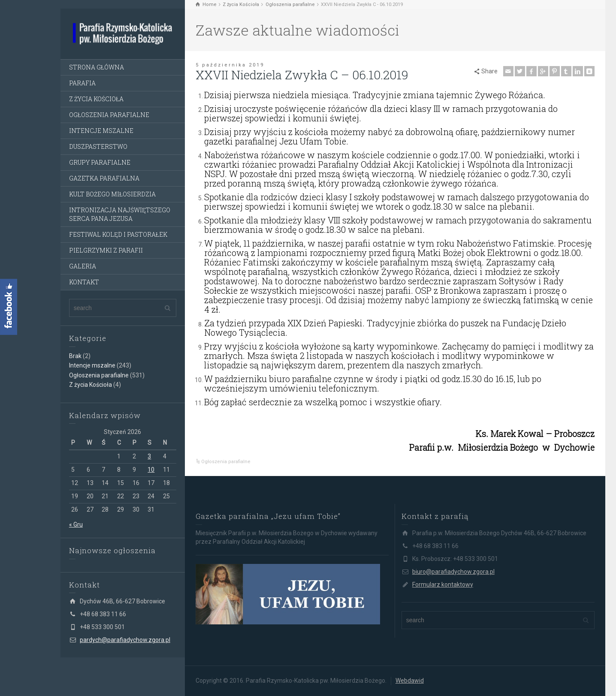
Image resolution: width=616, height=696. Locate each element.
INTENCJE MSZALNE (101, 131)
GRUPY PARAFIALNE (100, 162)
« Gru (76, 524)
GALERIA (83, 266)
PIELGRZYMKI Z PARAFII (106, 250)
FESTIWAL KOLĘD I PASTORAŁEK (118, 234)
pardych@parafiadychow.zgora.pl (125, 640)
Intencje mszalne (92, 365)
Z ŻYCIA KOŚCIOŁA (96, 99)
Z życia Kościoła (91, 385)
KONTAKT (84, 282)
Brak (75, 356)
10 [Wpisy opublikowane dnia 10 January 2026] (151, 470)
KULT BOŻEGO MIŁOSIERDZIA (112, 194)
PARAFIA (82, 83)
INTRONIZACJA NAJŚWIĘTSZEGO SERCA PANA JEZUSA (120, 214)
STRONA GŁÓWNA (97, 67)
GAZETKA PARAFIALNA (104, 178)
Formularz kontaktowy (443, 585)
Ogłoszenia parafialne (99, 375)
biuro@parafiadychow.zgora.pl (453, 572)
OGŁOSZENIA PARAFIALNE (109, 115)
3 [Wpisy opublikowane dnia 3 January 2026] (149, 456)
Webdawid (410, 681)
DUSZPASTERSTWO (98, 146)
